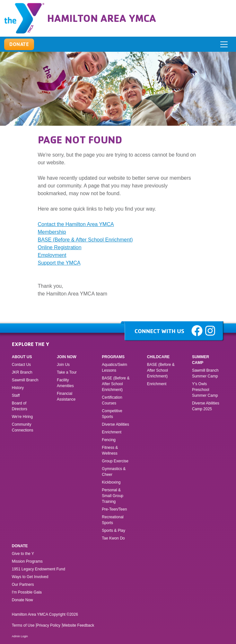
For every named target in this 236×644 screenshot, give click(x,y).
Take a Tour (67, 372)
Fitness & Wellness (110, 450)
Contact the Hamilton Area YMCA (76, 224)
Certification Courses (112, 400)
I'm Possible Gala (27, 592)
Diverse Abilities (115, 424)
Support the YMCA (59, 263)
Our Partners (23, 585)
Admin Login (20, 636)
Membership (52, 232)
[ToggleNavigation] (224, 44)
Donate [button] (19, 44)
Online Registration (60, 247)
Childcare (158, 357)
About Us (22, 357)
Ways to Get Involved (30, 577)
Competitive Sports (112, 414)
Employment (52, 255)
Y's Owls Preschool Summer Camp (205, 390)
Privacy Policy (48, 625)
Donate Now (22, 600)
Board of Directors (20, 406)
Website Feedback (78, 625)
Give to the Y (23, 554)
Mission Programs (27, 561)
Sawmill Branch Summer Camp (205, 373)
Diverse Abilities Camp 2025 (206, 406)
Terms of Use (23, 625)
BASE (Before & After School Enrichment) (85, 240)
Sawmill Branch (25, 380)
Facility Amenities (65, 383)
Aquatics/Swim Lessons (114, 367)
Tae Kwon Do (113, 538)
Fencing (109, 440)
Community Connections (23, 427)
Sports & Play (114, 531)
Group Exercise (115, 461)
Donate (20, 546)
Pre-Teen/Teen (114, 509)
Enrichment (112, 432)
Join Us (63, 365)
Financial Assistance (66, 396)
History (18, 388)
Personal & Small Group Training (113, 496)
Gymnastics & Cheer (114, 472)
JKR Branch (22, 372)
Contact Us (21, 365)
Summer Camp (201, 360)
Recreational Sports (113, 520)
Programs (113, 357)
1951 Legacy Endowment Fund (39, 569)
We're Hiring (22, 417)
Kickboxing (111, 482)
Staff (16, 395)
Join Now (67, 357)
